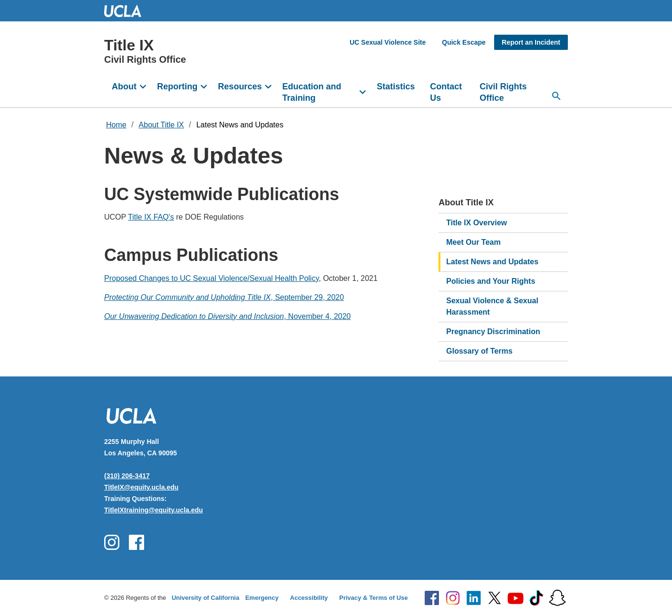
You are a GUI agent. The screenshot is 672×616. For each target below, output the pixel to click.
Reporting (177, 87)
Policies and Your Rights (491, 281)
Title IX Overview (477, 223)
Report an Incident (531, 42)
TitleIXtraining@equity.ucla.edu (154, 510)
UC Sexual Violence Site (388, 42)
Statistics (396, 87)
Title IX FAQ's (151, 217)
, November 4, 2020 (227, 316)
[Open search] (556, 96)
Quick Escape (464, 42)
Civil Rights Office (503, 92)
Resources (240, 87)
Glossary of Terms (479, 351)
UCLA (127, 11)
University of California (205, 598)
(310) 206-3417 (127, 476)
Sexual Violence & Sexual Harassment (492, 306)
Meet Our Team (473, 242)
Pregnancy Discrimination (493, 332)
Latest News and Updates (240, 125)
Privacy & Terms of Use (373, 598)
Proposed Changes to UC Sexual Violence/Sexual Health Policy (211, 278)
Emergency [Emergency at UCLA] (262, 598)
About (124, 87)
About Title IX (161, 125)
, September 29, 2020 (224, 297)
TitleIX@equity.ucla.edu (141, 487)
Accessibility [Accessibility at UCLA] (309, 598)
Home (116, 125)
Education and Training (312, 92)
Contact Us (446, 92)
